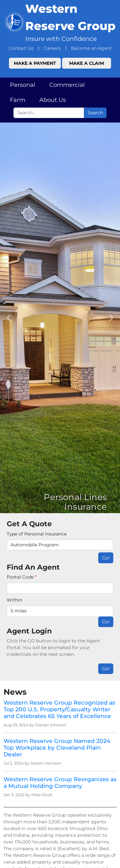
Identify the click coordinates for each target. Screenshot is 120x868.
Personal (23, 85)
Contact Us (21, 48)
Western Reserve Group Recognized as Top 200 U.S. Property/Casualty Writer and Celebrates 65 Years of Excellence (59, 709)
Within (14, 600)
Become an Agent (91, 48)
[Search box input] (49, 113)
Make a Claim (87, 63)
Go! (106, 558)
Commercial (67, 85)
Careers (52, 48)
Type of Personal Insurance (37, 534)
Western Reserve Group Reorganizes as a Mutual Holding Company (60, 782)
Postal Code (22, 577)
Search (95, 113)
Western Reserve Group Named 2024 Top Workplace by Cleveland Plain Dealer (57, 748)
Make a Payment (35, 63)
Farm (18, 100)
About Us (53, 100)
